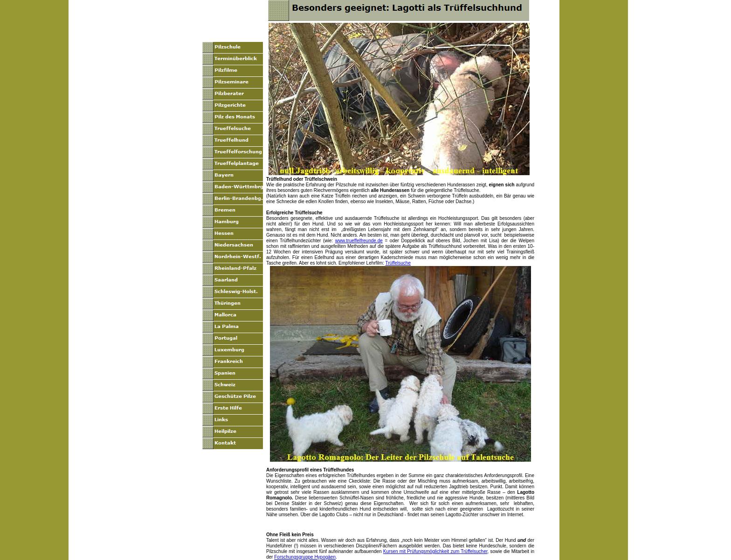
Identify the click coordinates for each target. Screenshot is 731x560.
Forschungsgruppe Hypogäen (305, 557)
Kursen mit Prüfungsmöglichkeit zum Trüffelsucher (435, 551)
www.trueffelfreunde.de (359, 241)
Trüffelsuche (398, 263)
